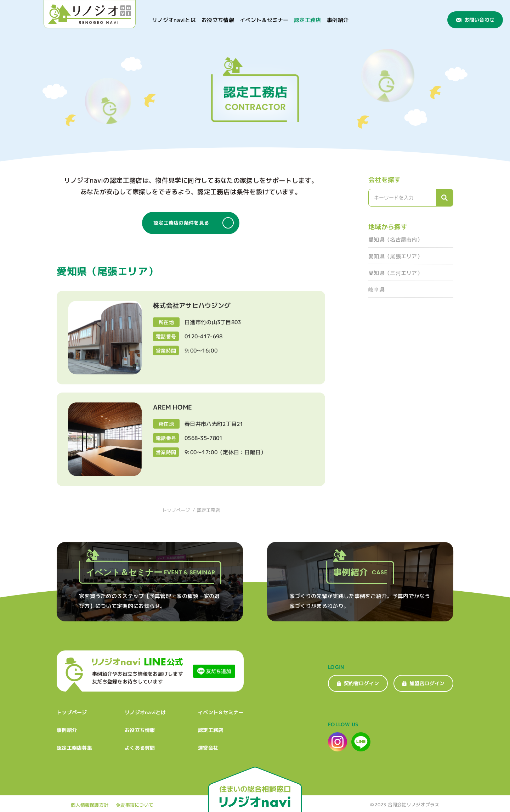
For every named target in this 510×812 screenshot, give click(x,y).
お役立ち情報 (218, 20)
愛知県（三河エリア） (395, 273)
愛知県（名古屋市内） (395, 240)
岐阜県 (376, 290)
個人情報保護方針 (90, 805)
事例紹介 (338, 20)
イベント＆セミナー (264, 20)
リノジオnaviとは (174, 20)
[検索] (444, 198)
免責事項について (135, 805)
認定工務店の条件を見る (194, 223)
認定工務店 (308, 20)
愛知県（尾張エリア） (395, 256)
